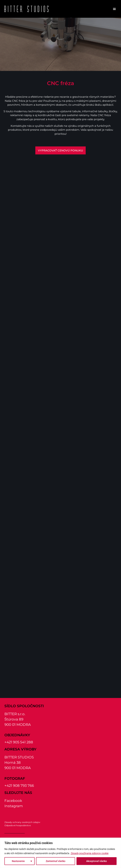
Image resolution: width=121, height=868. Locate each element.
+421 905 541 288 (19, 742)
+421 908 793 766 (19, 786)
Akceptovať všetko (97, 861)
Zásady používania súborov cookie (90, 853)
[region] (60, 853)
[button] (114, 9)
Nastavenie (18, 861)
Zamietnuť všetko (56, 861)
